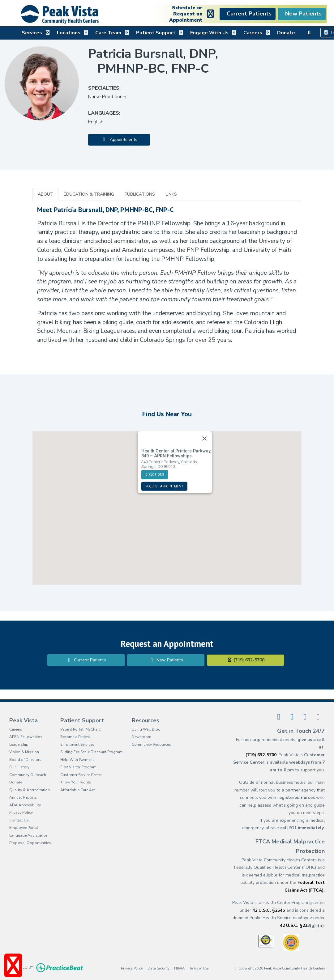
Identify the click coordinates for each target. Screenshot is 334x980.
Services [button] (36, 33)
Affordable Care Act (78, 790)
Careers (16, 729)
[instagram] (318, 717)
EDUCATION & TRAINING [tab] (89, 194)
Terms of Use (199, 968)
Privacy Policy (21, 812)
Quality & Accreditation (30, 790)
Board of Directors (25, 760)
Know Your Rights (76, 782)
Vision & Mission (24, 752)
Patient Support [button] (160, 33)
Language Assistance (28, 835)
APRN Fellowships (26, 737)
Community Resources (151, 745)
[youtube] (305, 717)
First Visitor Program (78, 767)
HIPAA (179, 968)
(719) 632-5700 (246, 660)
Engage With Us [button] (214, 33)
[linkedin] (292, 717)
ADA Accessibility (25, 805)
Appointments (119, 140)
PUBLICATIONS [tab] (140, 194)
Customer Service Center (81, 775)
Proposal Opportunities (30, 843)
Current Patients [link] (248, 14)
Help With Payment (77, 760)
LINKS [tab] (171, 194)
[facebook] (279, 717)
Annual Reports (23, 797)
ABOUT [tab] (45, 194)
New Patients (166, 660)
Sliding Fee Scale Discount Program (91, 752)
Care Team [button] (113, 33)
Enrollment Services (77, 745)
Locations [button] (73, 33)
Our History (19, 767)
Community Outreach (28, 775)
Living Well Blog (146, 729)
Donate (286, 33)
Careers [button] (257, 33)
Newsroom (141, 737)
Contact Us (19, 820)
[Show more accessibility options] (13, 965)
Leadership (19, 745)
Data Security (158, 968)
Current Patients (86, 660)
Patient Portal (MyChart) (81, 729)
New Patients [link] (302, 14)
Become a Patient (75, 737)
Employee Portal (24, 828)
